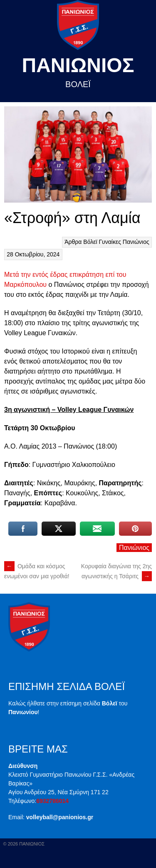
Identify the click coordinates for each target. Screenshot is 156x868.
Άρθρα (73, 242)
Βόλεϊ (90, 242)
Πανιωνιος (78, 65)
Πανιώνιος (136, 242)
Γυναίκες (110, 242)
